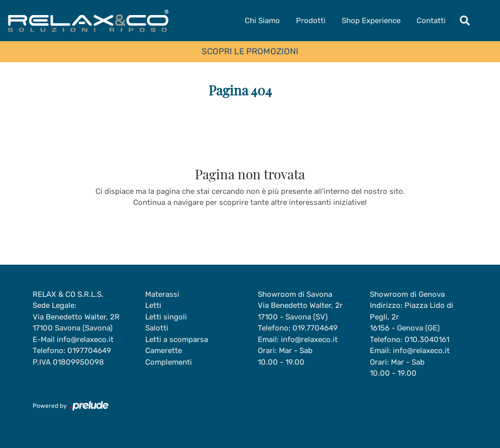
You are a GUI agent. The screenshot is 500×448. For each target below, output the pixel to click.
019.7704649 (315, 328)
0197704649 (89, 351)
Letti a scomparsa (177, 340)
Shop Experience (371, 21)
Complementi (169, 362)
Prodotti (311, 21)
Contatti (431, 21)
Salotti (157, 328)
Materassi (162, 294)
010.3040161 (427, 340)
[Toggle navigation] (465, 21)
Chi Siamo (262, 21)
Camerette (164, 351)
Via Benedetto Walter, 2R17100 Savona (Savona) (76, 323)
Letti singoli (166, 317)
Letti (153, 305)
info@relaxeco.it (85, 340)
